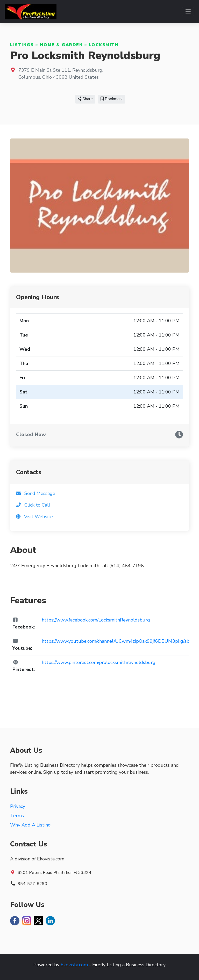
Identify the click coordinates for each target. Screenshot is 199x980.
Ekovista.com (74, 965)
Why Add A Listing (30, 825)
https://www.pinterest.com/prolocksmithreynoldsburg (99, 662)
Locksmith (104, 45)
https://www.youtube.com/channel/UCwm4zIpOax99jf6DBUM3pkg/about (119, 641)
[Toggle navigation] (188, 12)
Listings (22, 45)
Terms (17, 816)
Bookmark (112, 99)
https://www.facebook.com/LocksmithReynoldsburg (96, 620)
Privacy (18, 806)
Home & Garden (61, 45)
